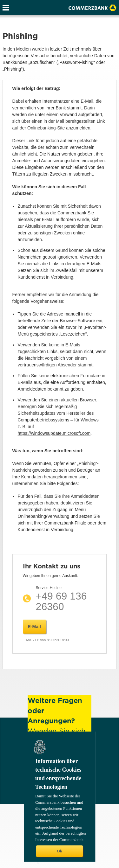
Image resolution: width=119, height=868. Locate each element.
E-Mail (34, 627)
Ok (60, 851)
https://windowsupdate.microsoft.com (54, 433)
